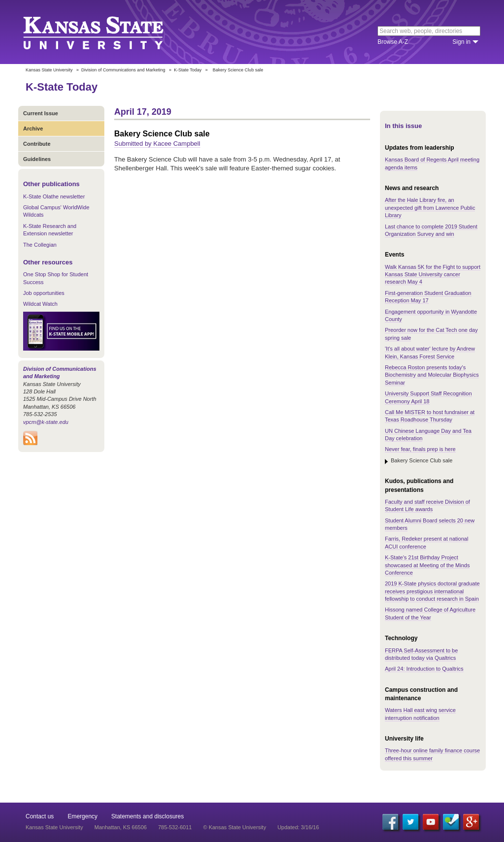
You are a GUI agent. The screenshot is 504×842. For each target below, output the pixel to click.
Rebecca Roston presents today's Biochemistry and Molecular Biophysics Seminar (432, 375)
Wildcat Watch (40, 304)
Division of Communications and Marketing (123, 70)
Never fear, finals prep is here (420, 449)
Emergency (82, 816)
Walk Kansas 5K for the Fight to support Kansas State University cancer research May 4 (433, 275)
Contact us (40, 816)
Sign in (461, 42)
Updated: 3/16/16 (298, 827)
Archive (33, 129)
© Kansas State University (235, 827)
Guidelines (37, 159)
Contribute (37, 144)
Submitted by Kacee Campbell (157, 144)
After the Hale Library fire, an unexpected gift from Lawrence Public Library (430, 208)
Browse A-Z (393, 42)
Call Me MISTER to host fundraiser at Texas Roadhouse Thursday (430, 416)
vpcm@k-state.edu (46, 422)
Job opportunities (44, 293)
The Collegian (40, 245)
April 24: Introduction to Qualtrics (424, 669)
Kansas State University (106, 32)
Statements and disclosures (147, 816)
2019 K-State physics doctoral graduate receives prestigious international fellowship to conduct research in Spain (432, 591)
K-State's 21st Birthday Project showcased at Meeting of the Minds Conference (427, 565)
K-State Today (188, 70)
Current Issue (41, 113)
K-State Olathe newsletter (54, 196)
